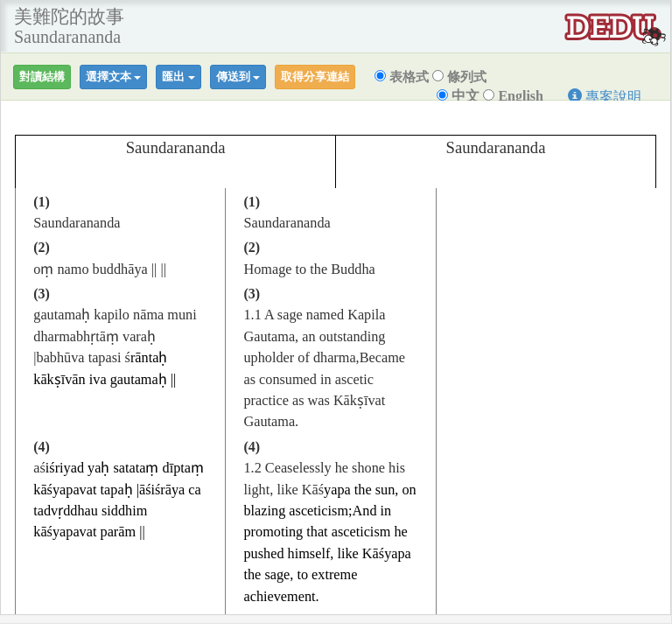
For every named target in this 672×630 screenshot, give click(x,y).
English (513, 96)
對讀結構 (42, 77)
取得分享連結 (315, 77)
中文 (458, 96)
